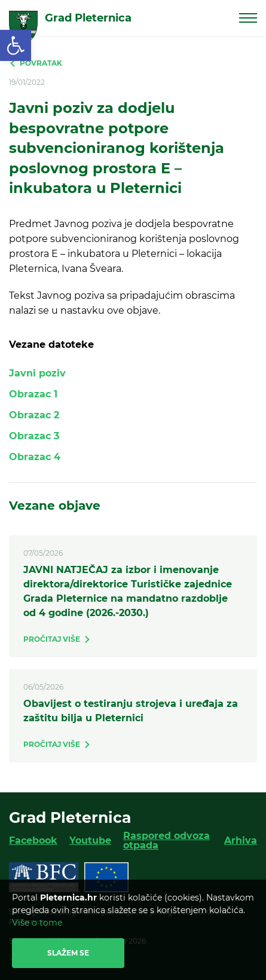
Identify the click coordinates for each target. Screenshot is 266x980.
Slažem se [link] (68, 953)
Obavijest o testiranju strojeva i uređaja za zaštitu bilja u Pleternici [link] (131, 711)
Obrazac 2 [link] (34, 415)
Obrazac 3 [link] (34, 436)
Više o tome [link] (37, 923)
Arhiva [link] (241, 840)
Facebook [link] (33, 840)
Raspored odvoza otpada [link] (166, 840)
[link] (16, 45)
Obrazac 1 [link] (33, 394)
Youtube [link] (90, 840)
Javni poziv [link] (37, 373)
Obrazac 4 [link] (35, 457)
